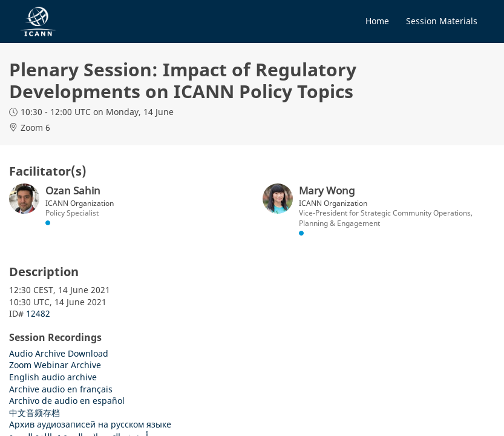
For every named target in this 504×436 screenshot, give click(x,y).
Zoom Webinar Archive (55, 365)
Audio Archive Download (59, 353)
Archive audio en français (61, 389)
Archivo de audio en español (67, 401)
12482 (38, 313)
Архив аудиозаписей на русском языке (90, 424)
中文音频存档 (34, 413)
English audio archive (53, 377)
